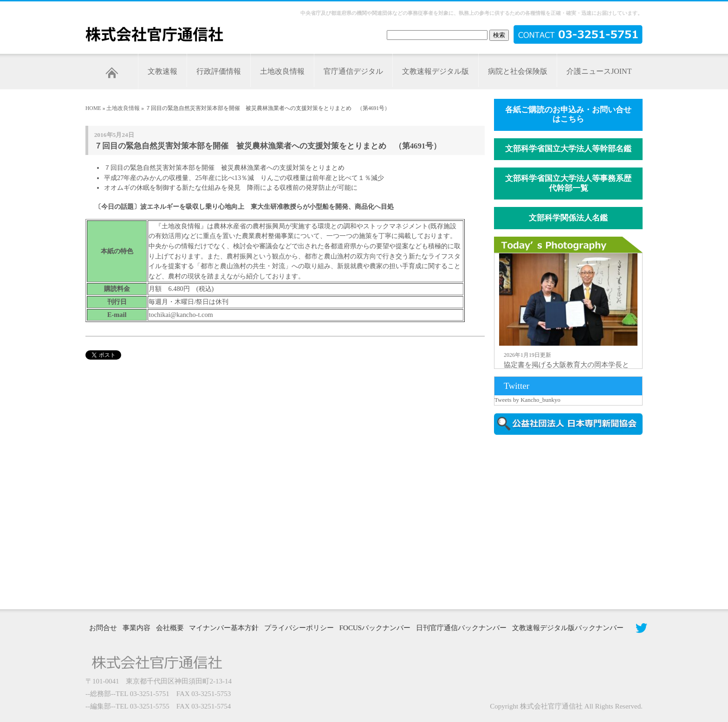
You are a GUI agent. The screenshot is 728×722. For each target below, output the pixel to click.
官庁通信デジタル (353, 71)
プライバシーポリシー (299, 628)
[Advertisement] (573, 521)
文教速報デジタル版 (435, 71)
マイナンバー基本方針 (224, 628)
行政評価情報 (219, 71)
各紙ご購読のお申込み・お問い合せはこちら (568, 115)
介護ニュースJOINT (599, 71)
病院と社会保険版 (518, 71)
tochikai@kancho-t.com (181, 315)
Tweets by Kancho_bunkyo (527, 400)
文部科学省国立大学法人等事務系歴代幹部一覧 (568, 183)
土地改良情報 (282, 71)
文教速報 (162, 71)
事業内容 (136, 628)
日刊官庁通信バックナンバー (461, 628)
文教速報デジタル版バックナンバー (568, 628)
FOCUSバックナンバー (375, 628)
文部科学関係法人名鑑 (568, 218)
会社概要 (170, 628)
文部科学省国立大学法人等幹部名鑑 (568, 149)
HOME (93, 108)
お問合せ (103, 628)
